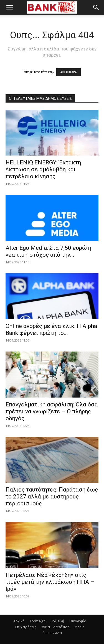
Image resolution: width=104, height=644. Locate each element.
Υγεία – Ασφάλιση (55, 627)
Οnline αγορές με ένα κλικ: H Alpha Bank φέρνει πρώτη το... (51, 329)
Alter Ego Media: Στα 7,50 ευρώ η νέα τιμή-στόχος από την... (48, 251)
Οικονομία (78, 621)
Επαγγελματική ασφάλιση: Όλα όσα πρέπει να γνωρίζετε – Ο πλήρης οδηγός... (52, 411)
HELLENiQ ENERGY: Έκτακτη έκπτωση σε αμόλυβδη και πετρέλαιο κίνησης (43, 169)
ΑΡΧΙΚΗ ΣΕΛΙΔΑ (69, 72)
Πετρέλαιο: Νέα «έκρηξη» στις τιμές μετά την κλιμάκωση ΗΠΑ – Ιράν (50, 582)
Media (79, 627)
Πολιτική (57, 621)
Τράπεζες (37, 621)
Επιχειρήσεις (26, 627)
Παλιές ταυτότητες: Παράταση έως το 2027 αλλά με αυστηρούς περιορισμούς (52, 497)
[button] (9, 7)
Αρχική (19, 621)
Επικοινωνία (52, 633)
